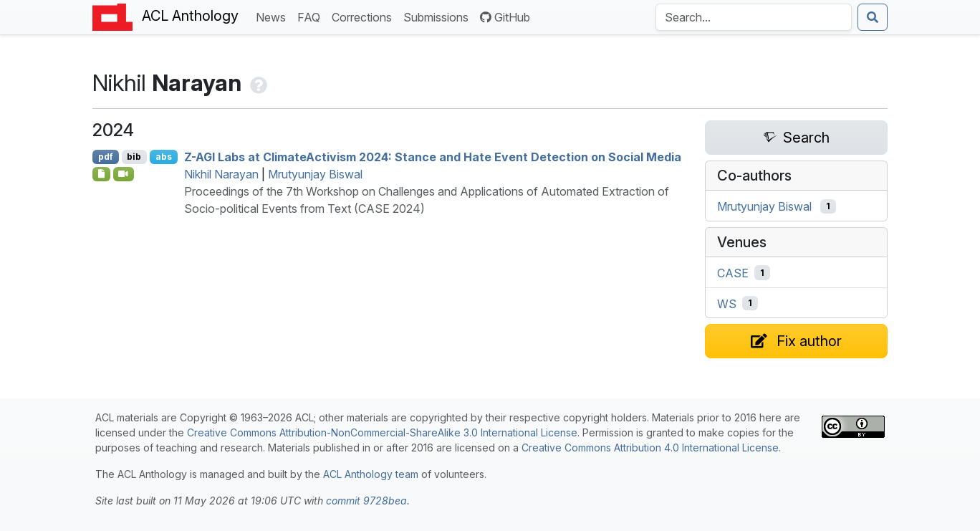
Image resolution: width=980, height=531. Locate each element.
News (274, 16)
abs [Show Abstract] (164, 157)
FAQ (312, 16)
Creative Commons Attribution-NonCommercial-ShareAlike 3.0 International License (382, 432)
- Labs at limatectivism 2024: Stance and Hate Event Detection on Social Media (433, 157)
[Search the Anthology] (754, 17)
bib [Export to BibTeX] (134, 157)
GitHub (505, 17)
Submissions (439, 16)
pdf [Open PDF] (106, 157)
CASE (733, 273)
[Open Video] (124, 174)
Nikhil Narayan (221, 174)
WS (727, 303)
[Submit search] (873, 17)
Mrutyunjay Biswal (315, 174)
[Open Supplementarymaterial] (101, 174)
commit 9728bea (366, 501)
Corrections (365, 16)
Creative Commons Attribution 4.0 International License (650, 448)
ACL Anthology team (371, 474)
